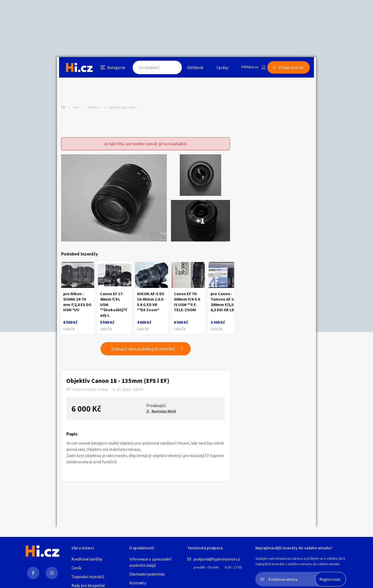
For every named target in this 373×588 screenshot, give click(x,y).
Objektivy (94, 109)
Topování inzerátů (88, 577)
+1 (200, 222)
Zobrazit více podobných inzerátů (143, 350)
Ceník (76, 568)
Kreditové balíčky (87, 559)
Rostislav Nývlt (164, 412)
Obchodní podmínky (147, 574)
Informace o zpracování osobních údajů (150, 562)
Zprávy (217, 68)
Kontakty (138, 583)
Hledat (168, 68)
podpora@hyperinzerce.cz (217, 559)
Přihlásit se (246, 68)
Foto (76, 109)
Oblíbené (190, 68)
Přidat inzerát (293, 68)
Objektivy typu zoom (122, 109)
